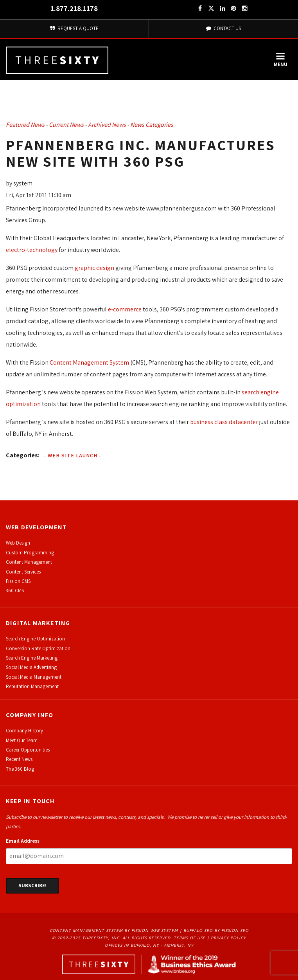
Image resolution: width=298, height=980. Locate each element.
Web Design (18, 543)
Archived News (107, 125)
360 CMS (15, 591)
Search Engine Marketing (32, 658)
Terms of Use (189, 938)
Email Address (23, 841)
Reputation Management (32, 686)
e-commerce (125, 309)
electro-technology (32, 250)
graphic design (94, 268)
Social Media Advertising (31, 667)
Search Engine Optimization (35, 639)
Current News (66, 125)
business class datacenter (224, 422)
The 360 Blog (20, 769)
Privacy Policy (228, 938)
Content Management (29, 562)
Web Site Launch (73, 455)
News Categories (152, 125)
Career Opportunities (28, 750)
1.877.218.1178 (74, 8)
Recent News (19, 759)
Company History (24, 731)
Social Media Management (34, 677)
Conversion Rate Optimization (38, 648)
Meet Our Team (22, 740)
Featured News (25, 125)
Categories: (23, 455)
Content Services (23, 572)
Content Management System (89, 362)
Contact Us (224, 28)
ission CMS (19, 581)
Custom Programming (30, 553)
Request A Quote (74, 28)
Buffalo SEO (198, 930)
